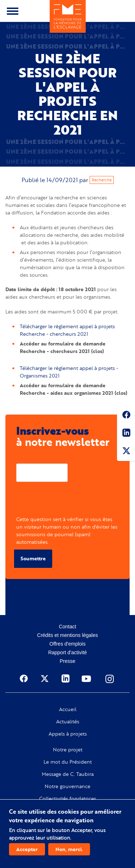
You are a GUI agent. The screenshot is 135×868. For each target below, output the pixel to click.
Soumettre (33, 558)
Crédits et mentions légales (67, 635)
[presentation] (71, 501)
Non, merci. (69, 849)
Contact (67, 627)
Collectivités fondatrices (68, 799)
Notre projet (68, 750)
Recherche (102, 180)
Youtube (87, 679)
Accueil (68, 709)
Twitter (126, 452)
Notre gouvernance (67, 786)
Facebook (126, 416)
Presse (68, 661)
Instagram (110, 679)
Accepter (27, 849)
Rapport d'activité (68, 652)
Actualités (68, 722)
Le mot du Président (68, 762)
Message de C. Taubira (68, 774)
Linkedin (126, 434)
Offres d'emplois (67, 644)
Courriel (26, 458)
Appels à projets (68, 734)
